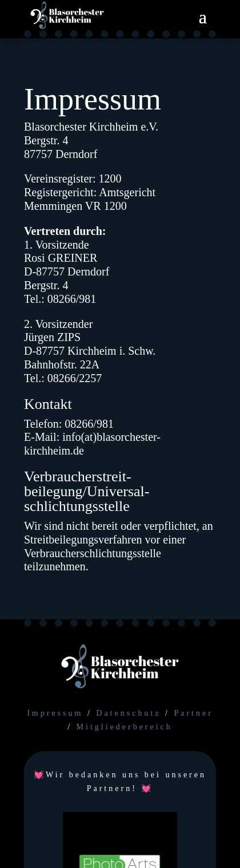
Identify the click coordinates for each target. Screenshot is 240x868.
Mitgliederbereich (125, 727)
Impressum (55, 713)
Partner (193, 713)
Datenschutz (128, 713)
